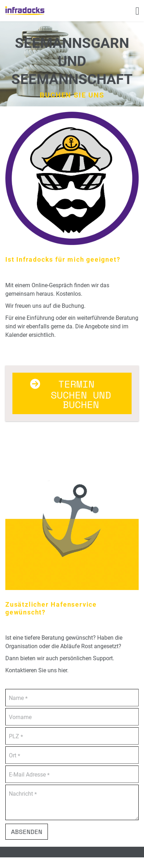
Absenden (27, 831)
